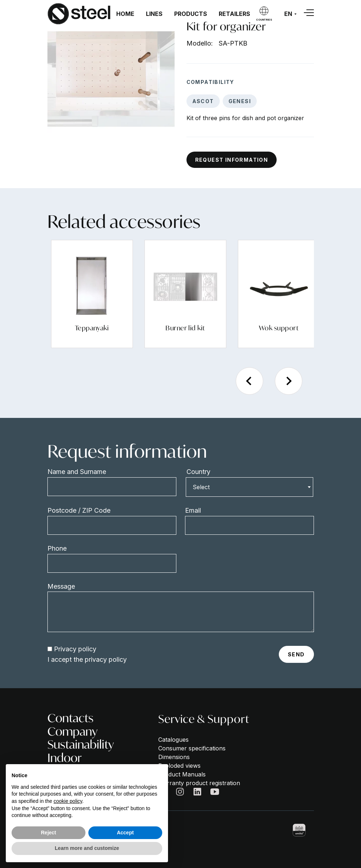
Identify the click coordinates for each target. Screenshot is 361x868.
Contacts (70, 718)
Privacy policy (75, 649)
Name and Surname (77, 472)
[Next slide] (289, 381)
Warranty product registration (199, 783)
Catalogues (173, 740)
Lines (154, 14)
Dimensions (174, 757)
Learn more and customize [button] (87, 848)
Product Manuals (182, 774)
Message (61, 586)
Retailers (234, 14)
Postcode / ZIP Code (79, 510)
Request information (232, 160)
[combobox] (249, 487)
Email (193, 510)
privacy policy (106, 659)
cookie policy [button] (68, 801)
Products (191, 14)
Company (72, 731)
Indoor (65, 758)
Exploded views (179, 766)
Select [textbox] (201, 487)
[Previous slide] (249, 381)
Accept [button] (125, 833)
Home (125, 14)
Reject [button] (49, 833)
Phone (57, 548)
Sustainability (81, 744)
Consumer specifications (192, 748)
